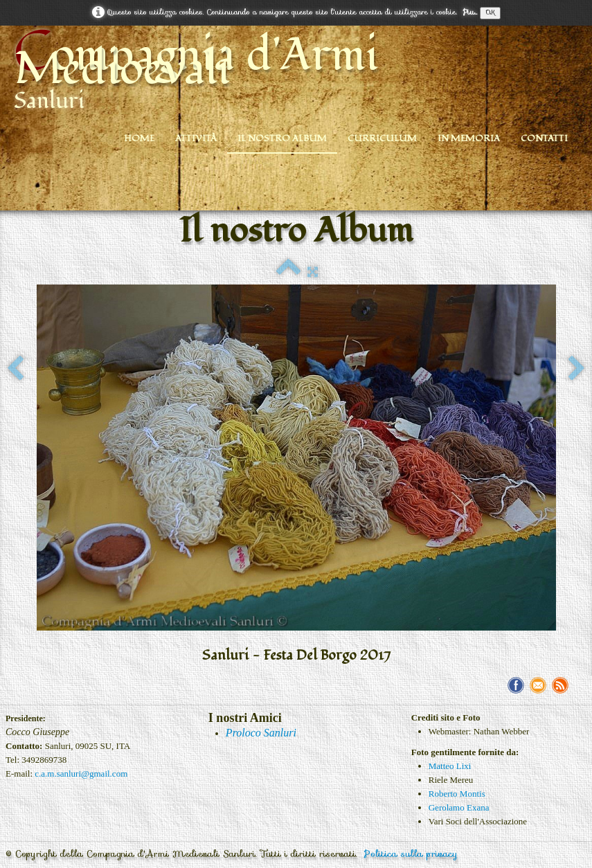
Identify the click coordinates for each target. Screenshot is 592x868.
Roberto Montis (457, 794)
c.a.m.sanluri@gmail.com (81, 774)
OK (490, 13)
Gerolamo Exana (459, 807)
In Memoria (469, 138)
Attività (196, 138)
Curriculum (382, 138)
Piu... (470, 12)
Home (139, 138)
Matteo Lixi (450, 766)
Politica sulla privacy (411, 854)
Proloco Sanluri (261, 733)
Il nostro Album (282, 138)
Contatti (544, 138)
